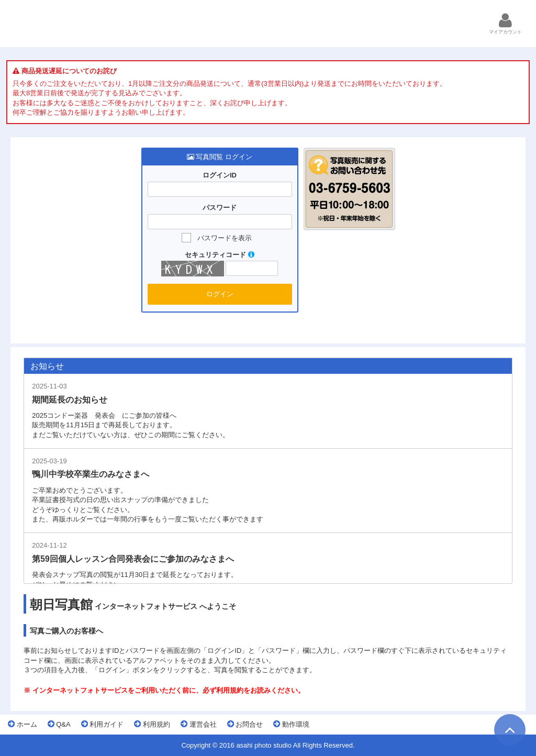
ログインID (220, 176)
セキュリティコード (220, 255)
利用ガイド (103, 724)
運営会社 (199, 724)
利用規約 (152, 724)
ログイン (220, 294)
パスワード (220, 208)
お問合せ (245, 724)
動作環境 (291, 724)
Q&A (59, 724)
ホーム (23, 724)
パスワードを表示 (225, 238)
